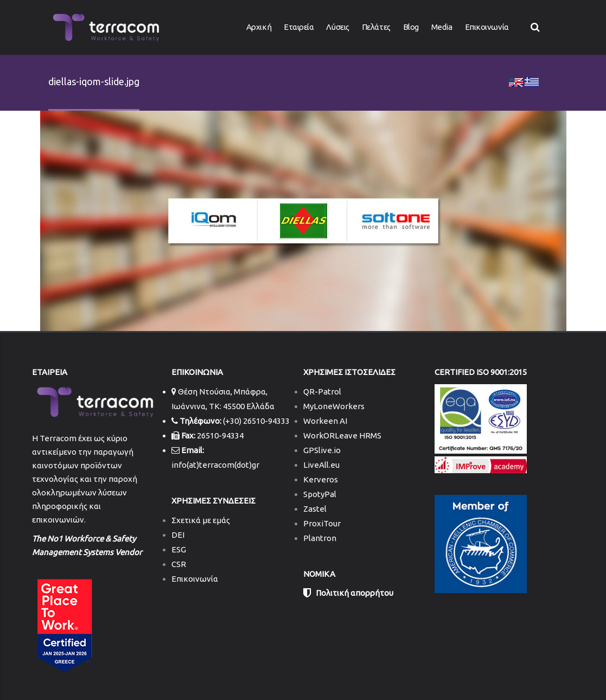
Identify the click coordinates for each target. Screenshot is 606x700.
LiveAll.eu (321, 465)
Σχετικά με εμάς (201, 520)
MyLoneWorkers (334, 406)
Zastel (315, 509)
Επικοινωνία (487, 27)
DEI (178, 535)
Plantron (320, 538)
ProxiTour (322, 523)
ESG (179, 549)
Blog (411, 27)
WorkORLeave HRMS (342, 435)
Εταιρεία (299, 27)
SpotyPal (320, 494)
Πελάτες (376, 27)
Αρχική (259, 27)
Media (442, 27)
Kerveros (321, 479)
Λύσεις (337, 27)
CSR (179, 564)
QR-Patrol (322, 392)
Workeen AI (325, 421)
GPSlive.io (322, 450)
